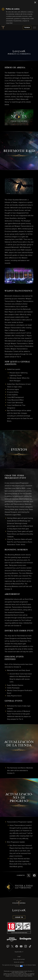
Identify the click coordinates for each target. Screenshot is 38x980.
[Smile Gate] (25, 940)
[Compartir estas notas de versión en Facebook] (34, 875)
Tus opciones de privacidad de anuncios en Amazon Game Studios (19, 966)
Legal (19, 957)
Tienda (27, 28)
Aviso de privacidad (19, 959)
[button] (19, 117)
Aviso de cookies (19, 962)
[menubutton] (35, 28)
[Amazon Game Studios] (12, 940)
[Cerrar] (35, 3)
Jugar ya (19, 917)
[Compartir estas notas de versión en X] (29, 875)
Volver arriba (19, 903)
